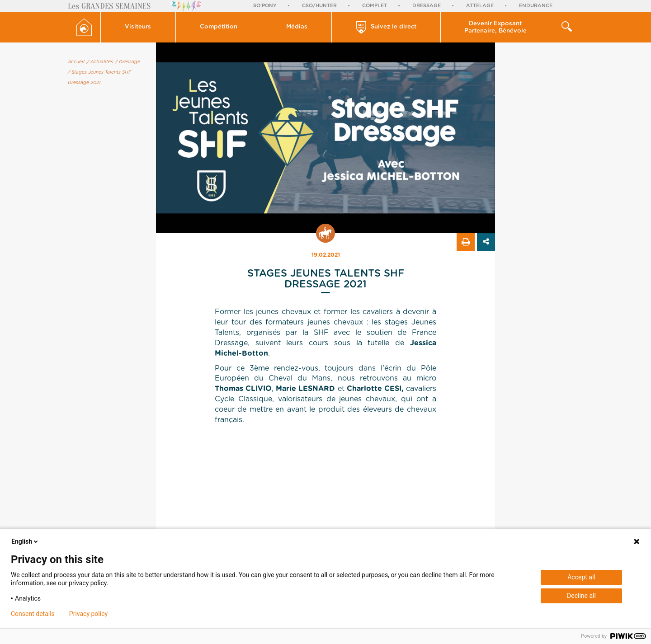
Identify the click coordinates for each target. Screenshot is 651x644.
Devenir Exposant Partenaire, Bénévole (495, 27)
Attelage (480, 6)
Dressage (427, 6)
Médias (297, 27)
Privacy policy (88, 614)
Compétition (219, 27)
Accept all (581, 577)
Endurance (536, 6)
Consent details (33, 614)
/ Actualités (100, 62)
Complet (375, 6)
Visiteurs (138, 27)
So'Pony (265, 6)
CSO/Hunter (319, 6)
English (25, 541)
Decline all (581, 596)
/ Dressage (128, 62)
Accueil (76, 62)
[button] (138, 27)
